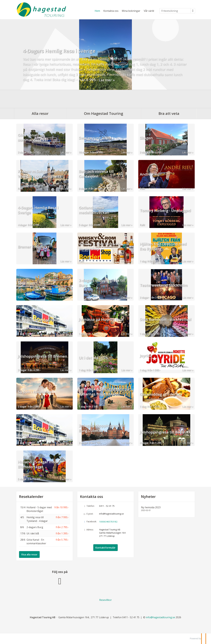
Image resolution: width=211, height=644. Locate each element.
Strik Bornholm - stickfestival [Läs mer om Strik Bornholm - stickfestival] (165, 327)
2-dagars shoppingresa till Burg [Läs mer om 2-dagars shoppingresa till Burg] (102, 288)
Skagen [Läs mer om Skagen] (146, 145)
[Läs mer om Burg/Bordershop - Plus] (45, 321)
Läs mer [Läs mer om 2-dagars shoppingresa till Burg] (126, 297)
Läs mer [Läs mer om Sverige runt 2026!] (126, 152)
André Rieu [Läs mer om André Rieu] (150, 182)
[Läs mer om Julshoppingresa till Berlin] (166, 430)
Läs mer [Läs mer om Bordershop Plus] (65, 443)
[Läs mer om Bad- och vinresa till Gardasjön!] (105, 176)
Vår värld (149, 11)
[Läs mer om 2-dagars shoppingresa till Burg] (105, 285)
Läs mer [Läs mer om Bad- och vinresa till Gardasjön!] (126, 188)
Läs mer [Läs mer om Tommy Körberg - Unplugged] (187, 225)
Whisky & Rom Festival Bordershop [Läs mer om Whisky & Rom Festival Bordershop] (99, 252)
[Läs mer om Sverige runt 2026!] (105, 139)
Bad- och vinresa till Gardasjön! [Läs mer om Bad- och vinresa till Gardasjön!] (96, 179)
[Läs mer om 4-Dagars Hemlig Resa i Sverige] (45, 212)
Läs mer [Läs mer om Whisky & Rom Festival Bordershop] (126, 261)
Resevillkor (105, 600)
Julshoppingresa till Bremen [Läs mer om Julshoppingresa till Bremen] (43, 363)
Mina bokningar (131, 11)
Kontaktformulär (105, 547)
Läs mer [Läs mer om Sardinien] (65, 297)
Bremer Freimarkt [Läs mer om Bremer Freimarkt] (34, 254)
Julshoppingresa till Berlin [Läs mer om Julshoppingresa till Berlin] (163, 436)
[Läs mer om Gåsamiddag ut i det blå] (166, 393)
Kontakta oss (111, 11)
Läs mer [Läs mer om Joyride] (187, 370)
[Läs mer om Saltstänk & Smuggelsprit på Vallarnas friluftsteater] (105, 393)
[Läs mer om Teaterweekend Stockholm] (166, 285)
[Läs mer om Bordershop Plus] (45, 430)
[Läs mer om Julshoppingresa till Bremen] (45, 357)
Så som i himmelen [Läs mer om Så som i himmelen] (35, 400)
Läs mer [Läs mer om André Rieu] (187, 188)
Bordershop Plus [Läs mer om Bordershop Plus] (32, 436)
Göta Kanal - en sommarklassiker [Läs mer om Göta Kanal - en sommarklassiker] (33, 143)
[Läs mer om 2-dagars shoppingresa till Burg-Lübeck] (105, 430)
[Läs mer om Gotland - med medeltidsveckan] (105, 212)
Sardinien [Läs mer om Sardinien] (26, 291)
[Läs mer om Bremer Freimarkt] (45, 248)
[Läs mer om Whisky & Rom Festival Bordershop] (105, 248)
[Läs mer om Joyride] (166, 357)
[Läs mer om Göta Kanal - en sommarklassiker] (45, 139)
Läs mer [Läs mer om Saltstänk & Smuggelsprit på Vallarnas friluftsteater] (126, 406)
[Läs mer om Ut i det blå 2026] (105, 357)
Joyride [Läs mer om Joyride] (146, 363)
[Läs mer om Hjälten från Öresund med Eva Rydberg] (166, 248)
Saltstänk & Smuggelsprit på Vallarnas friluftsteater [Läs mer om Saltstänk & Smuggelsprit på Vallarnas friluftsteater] (104, 397)
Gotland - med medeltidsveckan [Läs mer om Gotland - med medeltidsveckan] (94, 215)
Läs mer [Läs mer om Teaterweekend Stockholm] (187, 297)
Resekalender (31, 496)
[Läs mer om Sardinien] (45, 285)
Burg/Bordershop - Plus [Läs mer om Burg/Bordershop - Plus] (38, 327)
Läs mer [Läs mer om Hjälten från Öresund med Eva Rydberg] (187, 261)
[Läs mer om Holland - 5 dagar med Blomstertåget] (45, 466)
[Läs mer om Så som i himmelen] (45, 393)
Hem (97, 11)
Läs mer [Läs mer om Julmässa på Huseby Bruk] (126, 334)
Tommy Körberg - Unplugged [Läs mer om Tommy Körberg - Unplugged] (165, 218)
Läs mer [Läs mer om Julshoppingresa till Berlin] (187, 443)
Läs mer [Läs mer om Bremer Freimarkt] (65, 261)
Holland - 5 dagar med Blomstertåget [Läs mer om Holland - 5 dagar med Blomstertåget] (37, 470)
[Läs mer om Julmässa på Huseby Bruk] (105, 321)
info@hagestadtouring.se (111, 514)
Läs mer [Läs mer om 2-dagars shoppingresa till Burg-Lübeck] (126, 443)
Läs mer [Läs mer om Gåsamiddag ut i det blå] (187, 406)
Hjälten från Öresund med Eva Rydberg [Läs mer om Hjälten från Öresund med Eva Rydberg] (163, 252)
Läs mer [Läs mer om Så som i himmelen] (65, 406)
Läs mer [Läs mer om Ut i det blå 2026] (126, 370)
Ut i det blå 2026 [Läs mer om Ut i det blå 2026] (93, 363)
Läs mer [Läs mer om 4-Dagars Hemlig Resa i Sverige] (105, 80)
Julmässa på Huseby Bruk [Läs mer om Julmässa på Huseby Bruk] (101, 327)
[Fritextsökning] (175, 11)
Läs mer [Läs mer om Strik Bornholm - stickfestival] (187, 334)
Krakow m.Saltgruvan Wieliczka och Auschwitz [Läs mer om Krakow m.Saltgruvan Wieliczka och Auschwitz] (40, 179)
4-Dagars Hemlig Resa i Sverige (59, 51)
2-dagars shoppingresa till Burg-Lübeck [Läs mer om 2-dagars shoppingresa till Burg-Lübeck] (102, 433)
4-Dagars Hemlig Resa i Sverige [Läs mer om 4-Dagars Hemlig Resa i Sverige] (38, 215)
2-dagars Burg (35, 527)
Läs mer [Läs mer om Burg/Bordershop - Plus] (65, 334)
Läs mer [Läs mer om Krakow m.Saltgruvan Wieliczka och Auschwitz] (65, 188)
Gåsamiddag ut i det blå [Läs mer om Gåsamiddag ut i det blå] (161, 400)
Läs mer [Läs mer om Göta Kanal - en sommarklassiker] (65, 152)
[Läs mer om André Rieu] (166, 176)
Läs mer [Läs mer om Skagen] (187, 152)
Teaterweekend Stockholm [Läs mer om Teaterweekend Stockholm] (164, 291)
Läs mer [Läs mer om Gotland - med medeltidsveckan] (126, 225)
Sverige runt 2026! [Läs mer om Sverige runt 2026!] (95, 145)
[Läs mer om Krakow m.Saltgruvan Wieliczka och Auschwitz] (45, 176)
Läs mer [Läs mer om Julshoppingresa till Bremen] (65, 370)
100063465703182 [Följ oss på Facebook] (108, 521)
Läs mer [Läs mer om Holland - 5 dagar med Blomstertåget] (65, 479)
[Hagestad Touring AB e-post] (160, 617)
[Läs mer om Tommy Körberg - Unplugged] (166, 212)
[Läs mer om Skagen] (166, 139)
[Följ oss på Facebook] (60, 580)
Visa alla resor (29, 554)
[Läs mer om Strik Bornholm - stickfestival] (166, 321)
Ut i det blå (33, 533)
